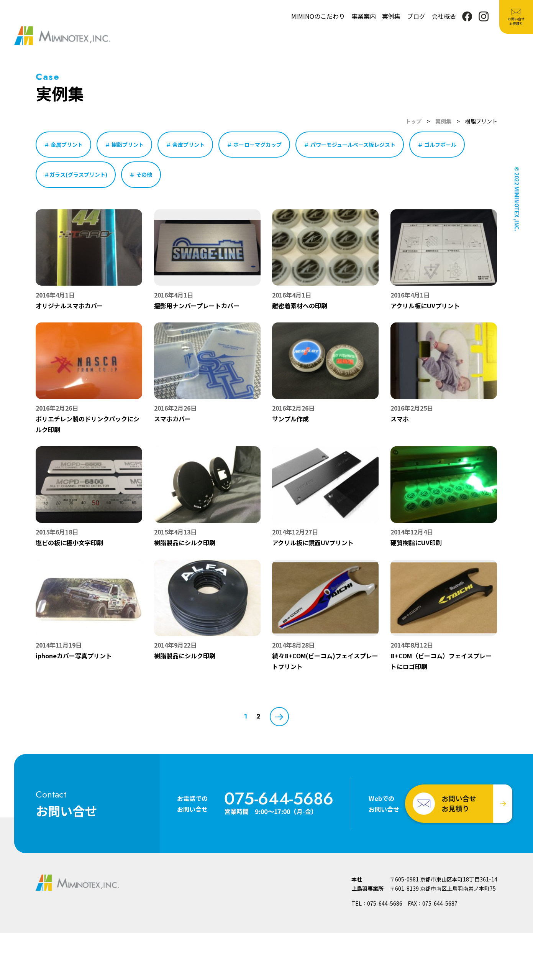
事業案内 (364, 16)
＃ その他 (141, 174)
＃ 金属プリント (63, 145)
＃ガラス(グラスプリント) (76, 174)
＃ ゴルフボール (437, 145)
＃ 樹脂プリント (124, 145)
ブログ (416, 16)
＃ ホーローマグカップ (254, 145)
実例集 (391, 16)
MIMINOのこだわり (318, 16)
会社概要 (444, 16)
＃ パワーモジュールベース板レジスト (350, 145)
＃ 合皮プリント (185, 145)
